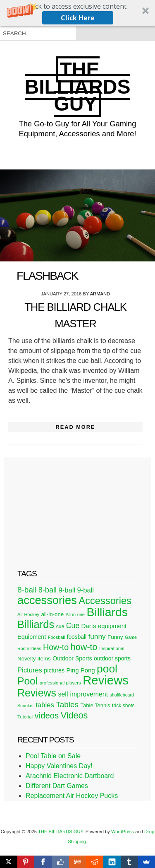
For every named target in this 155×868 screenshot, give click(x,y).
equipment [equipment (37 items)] (112, 626)
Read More (75, 427)
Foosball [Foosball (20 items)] (56, 637)
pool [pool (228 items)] (107, 669)
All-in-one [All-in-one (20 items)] (75, 614)
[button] (77, 13)
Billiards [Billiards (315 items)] (107, 612)
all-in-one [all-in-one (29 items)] (52, 614)
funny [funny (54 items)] (97, 636)
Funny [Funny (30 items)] (115, 637)
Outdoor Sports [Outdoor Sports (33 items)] (72, 658)
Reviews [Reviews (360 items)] (106, 680)
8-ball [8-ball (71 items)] (27, 590)
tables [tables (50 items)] (45, 705)
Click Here (78, 18)
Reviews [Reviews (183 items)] (37, 693)
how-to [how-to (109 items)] (84, 647)
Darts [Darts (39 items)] (88, 626)
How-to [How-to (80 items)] (56, 647)
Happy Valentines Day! (59, 766)
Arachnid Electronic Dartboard (70, 776)
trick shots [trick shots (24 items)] (123, 706)
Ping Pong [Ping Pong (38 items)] (81, 670)
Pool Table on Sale (53, 756)
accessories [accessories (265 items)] (47, 600)
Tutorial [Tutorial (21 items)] (25, 717)
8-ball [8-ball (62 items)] (48, 590)
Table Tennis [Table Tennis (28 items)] (95, 705)
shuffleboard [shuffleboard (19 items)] (122, 695)
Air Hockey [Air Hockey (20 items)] (28, 614)
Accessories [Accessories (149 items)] (105, 601)
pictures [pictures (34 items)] (54, 670)
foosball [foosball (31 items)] (77, 637)
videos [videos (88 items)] (47, 716)
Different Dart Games (57, 786)
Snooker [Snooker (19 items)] (26, 706)
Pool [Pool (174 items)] (27, 681)
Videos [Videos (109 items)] (74, 715)
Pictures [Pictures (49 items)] (30, 670)
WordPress (123, 832)
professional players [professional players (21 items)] (60, 683)
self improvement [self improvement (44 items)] (83, 694)
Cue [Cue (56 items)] (73, 626)
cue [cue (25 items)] (60, 626)
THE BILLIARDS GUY (78, 87)
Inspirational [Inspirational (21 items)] (112, 648)
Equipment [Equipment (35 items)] (32, 637)
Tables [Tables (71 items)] (67, 705)
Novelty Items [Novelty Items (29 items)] (34, 659)
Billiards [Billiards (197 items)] (36, 624)
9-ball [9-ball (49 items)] (67, 590)
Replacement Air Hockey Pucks (72, 796)
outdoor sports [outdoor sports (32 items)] (112, 658)
